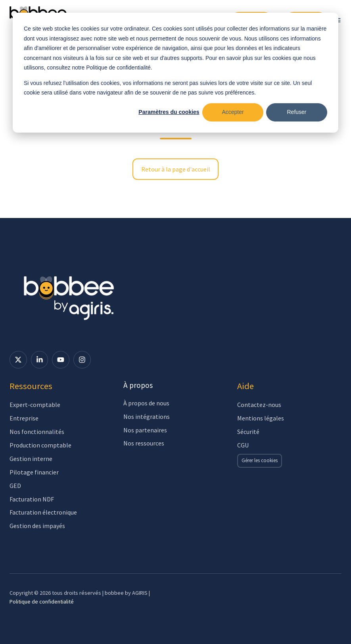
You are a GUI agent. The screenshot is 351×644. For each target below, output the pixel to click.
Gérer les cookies (260, 460)
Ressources (31, 386)
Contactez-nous (259, 405)
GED (15, 486)
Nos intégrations (147, 416)
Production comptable (40, 445)
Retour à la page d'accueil (176, 169)
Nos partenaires (145, 430)
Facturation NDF (32, 499)
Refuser (296, 112)
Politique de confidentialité (42, 602)
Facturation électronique (43, 512)
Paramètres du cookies (169, 112)
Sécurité (248, 432)
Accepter (233, 112)
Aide (246, 386)
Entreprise (24, 418)
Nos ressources (144, 443)
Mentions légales (261, 418)
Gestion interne (31, 459)
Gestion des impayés (37, 526)
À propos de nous (146, 403)
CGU (243, 445)
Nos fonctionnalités (37, 432)
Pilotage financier (34, 472)
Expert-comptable (35, 405)
